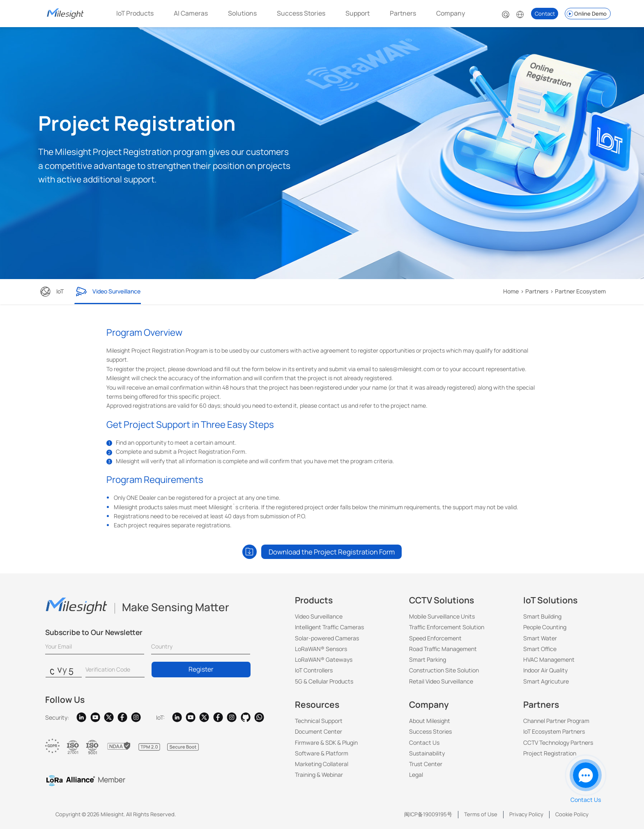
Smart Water (540, 638)
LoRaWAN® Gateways (324, 659)
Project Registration (550, 753)
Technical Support (319, 721)
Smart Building (542, 616)
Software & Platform (322, 753)
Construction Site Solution (444, 670)
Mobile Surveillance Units (442, 616)
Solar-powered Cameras (327, 638)
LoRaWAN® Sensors (321, 649)
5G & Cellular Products (324, 681)
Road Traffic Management (443, 649)
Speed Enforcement (435, 638)
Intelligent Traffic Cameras (329, 627)
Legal (416, 775)
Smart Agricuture (546, 681)
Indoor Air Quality (545, 670)
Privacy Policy (526, 814)
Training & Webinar (319, 775)
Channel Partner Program (556, 721)
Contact (545, 14)
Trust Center (426, 764)
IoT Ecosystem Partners (554, 731)
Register (201, 669)
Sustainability (427, 753)
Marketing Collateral (322, 764)
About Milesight (430, 721)
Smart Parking (428, 659)
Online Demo (586, 14)
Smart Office (540, 649)
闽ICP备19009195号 (428, 814)
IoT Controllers (314, 670)
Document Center (319, 731)
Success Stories (301, 13)
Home (511, 291)
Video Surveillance (319, 616)
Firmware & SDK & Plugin (326, 742)
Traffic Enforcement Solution (447, 627)
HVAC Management (549, 659)
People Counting (545, 627)
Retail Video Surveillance (441, 681)
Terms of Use (481, 814)
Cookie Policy (572, 814)
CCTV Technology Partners (558, 742)
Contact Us (424, 742)
